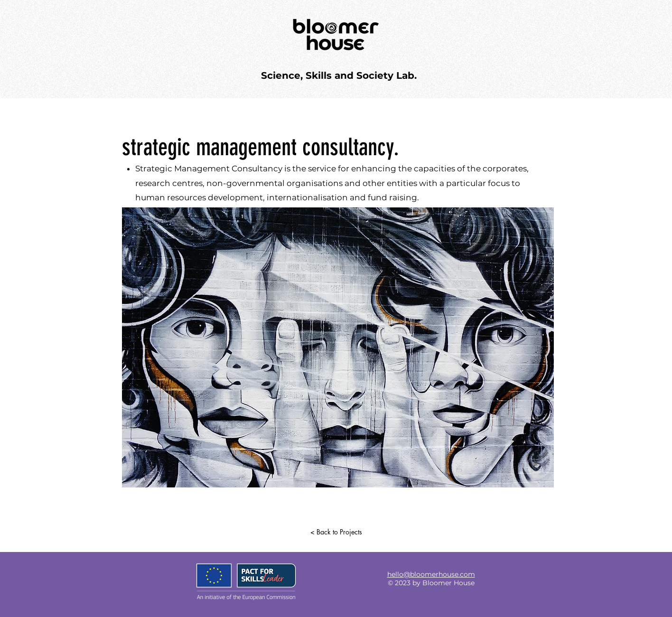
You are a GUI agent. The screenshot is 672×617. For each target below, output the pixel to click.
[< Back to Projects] (336, 532)
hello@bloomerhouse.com (431, 574)
